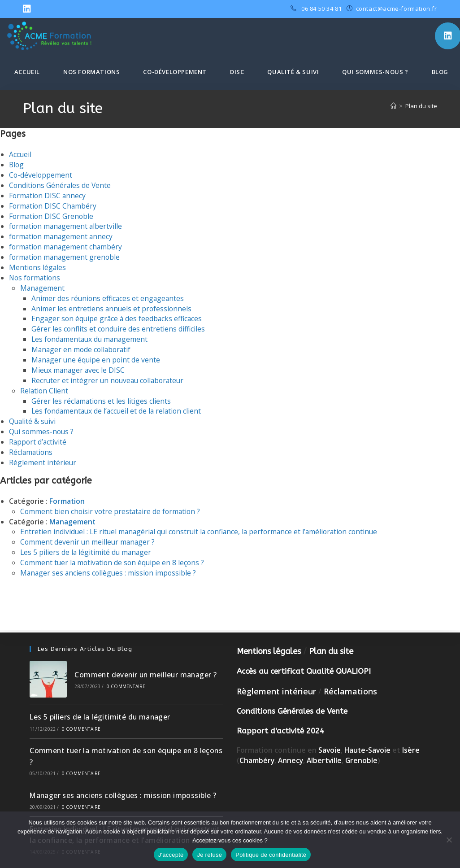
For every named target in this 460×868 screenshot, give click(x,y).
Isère (413, 739)
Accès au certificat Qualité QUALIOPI (304, 659)
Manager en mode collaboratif (82, 345)
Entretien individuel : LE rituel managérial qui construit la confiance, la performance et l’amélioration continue (203, 524)
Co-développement (41, 174)
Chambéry (257, 749)
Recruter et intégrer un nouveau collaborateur (110, 375)
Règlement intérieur (43, 456)
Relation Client (45, 385)
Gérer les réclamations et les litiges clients (102, 396)
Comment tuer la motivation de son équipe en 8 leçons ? (114, 554)
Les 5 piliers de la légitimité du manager (87, 544)
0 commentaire (126, 675)
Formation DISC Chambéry (54, 205)
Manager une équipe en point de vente (97, 355)
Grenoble (364, 749)
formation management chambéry (67, 245)
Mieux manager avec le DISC (79, 365)
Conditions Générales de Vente (61, 184)
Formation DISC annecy (48, 195)
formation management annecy (62, 235)
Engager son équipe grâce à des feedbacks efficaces (118, 315)
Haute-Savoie (369, 739)
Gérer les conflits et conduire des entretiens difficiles (119, 325)
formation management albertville (67, 225)
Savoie (330, 739)
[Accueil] (393, 106)
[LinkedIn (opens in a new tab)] (28, 9)
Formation (67, 494)
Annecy (291, 749)
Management (43, 285)
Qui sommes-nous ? (42, 426)
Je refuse (209, 855)
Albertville (326, 749)
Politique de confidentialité (271, 855)
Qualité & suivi (33, 415)
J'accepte (171, 855)
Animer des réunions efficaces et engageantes (109, 295)
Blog (17, 165)
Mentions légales (38, 265)
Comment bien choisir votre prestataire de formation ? (112, 504)
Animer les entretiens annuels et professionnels (112, 305)
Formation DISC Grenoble (52, 215)
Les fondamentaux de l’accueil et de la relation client (118, 406)
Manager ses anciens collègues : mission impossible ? (110, 564)
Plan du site (421, 106)
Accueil (20, 154)
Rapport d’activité (38, 436)
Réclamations (31, 446)
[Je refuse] (449, 840)
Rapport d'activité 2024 (280, 719)
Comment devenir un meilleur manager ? (89, 534)
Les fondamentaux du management (91, 335)
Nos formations (36, 275)
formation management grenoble (66, 255)
